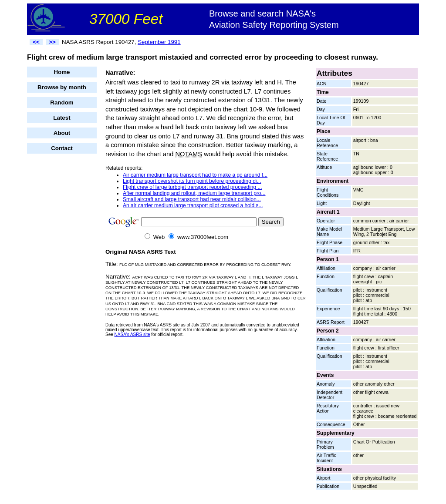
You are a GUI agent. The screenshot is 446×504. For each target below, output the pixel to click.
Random (62, 102)
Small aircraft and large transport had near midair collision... (192, 199)
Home (62, 72)
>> (52, 42)
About (62, 133)
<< (36, 42)
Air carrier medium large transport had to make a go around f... (195, 175)
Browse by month (62, 87)
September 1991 (159, 42)
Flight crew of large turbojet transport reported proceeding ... (193, 187)
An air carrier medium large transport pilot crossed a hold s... (193, 205)
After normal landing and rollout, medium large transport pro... (194, 193)
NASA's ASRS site (132, 334)
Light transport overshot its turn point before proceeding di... (192, 181)
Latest (62, 118)
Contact (62, 148)
